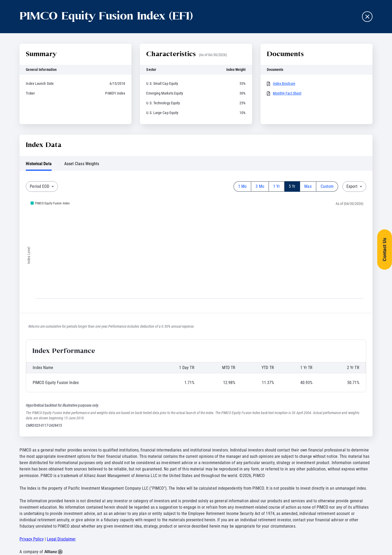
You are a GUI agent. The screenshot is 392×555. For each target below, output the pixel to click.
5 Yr (292, 186)
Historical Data (39, 164)
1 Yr (276, 186)
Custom (327, 186)
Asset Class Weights (82, 164)
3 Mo (260, 186)
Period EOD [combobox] (40, 186)
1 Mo (242, 186)
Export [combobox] (352, 186)
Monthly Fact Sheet (287, 93)
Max (308, 186)
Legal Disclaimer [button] (61, 539)
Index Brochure (284, 84)
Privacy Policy (31, 539)
